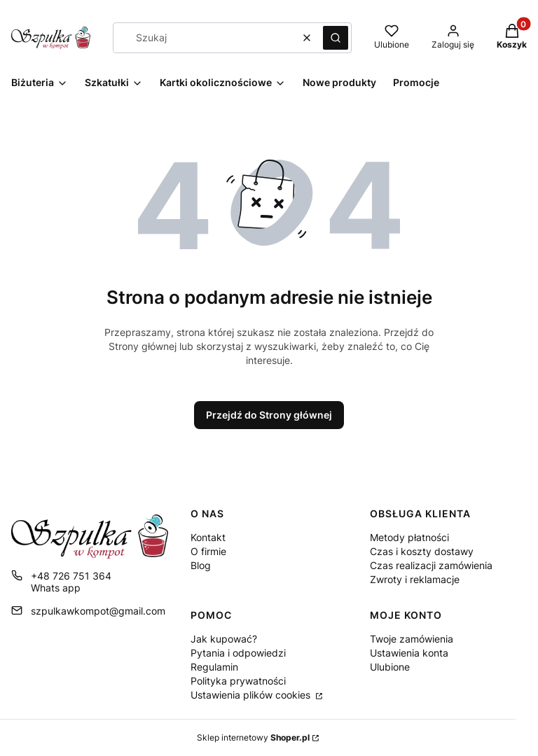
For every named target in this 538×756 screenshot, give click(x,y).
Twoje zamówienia (412, 639)
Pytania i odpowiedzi (238, 653)
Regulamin (214, 667)
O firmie (208, 551)
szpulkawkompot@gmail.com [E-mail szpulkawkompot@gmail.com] (98, 611)
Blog (201, 565)
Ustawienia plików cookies (252, 695)
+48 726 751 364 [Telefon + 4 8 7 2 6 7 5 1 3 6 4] (71, 576)
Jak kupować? (224, 639)
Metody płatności (409, 537)
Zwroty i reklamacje (415, 579)
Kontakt (208, 537)
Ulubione (390, 667)
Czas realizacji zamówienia (431, 565)
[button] (336, 38)
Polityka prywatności (238, 681)
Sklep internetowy (253, 737)
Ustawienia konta (409, 653)
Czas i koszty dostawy (422, 551)
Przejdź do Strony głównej (269, 415)
